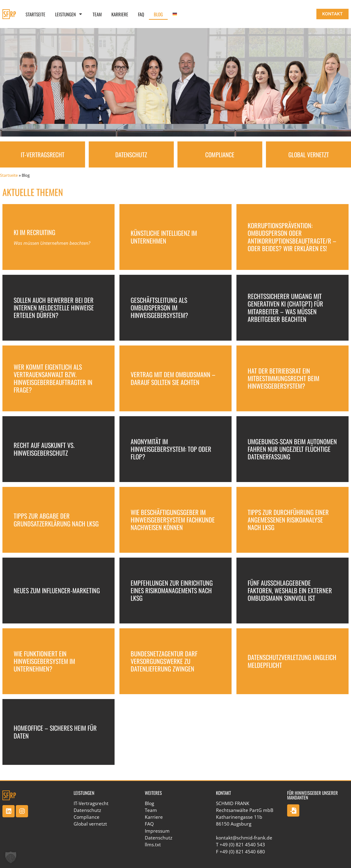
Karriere (120, 14)
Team (97, 14)
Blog (158, 14)
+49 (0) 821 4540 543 (242, 845)
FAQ (141, 14)
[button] (11, 857)
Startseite (35, 14)
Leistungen (69, 14)
